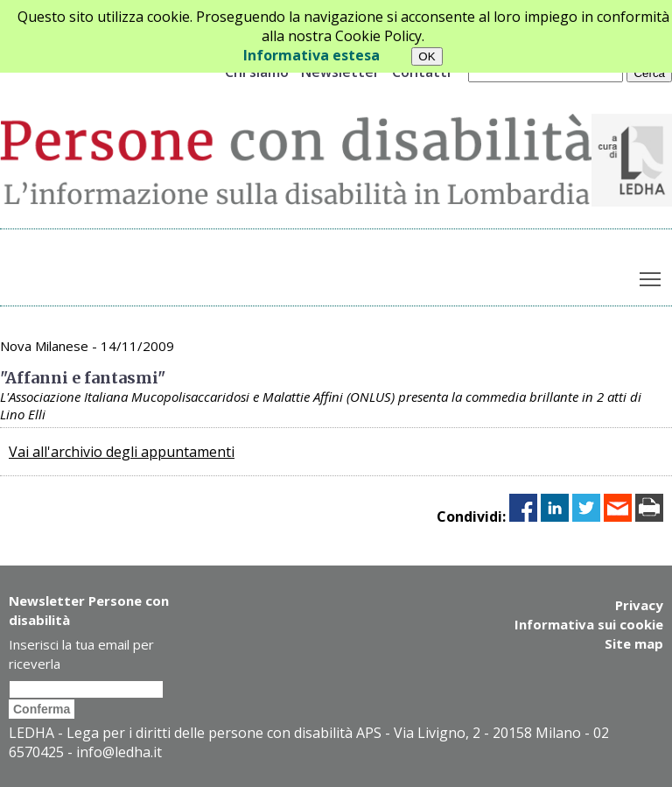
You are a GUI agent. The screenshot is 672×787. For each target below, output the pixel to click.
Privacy (639, 605)
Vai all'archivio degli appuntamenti (122, 452)
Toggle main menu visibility (651, 275)
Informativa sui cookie (589, 624)
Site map (634, 643)
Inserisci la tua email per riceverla (81, 654)
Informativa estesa (311, 55)
